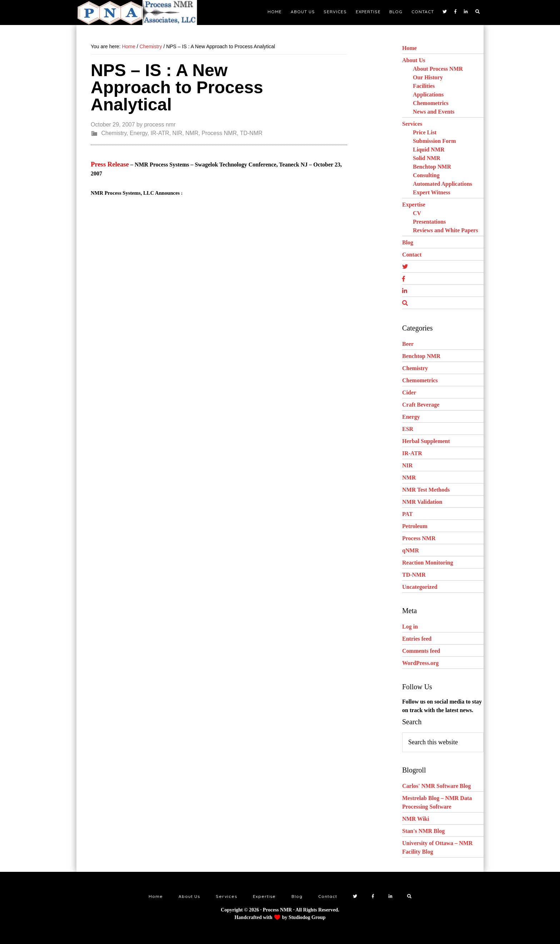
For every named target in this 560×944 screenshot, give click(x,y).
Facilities (424, 86)
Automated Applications (442, 184)
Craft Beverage (421, 405)
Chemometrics (431, 103)
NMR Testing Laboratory (141, 13)
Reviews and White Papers (445, 230)
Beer (408, 344)
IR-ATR (160, 133)
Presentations (429, 222)
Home (409, 48)
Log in (410, 627)
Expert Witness (432, 192)
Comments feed (421, 651)
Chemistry (114, 133)
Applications (428, 95)
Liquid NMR (429, 150)
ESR (408, 429)
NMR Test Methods (426, 490)
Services (412, 124)
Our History (428, 77)
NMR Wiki (416, 819)
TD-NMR (251, 133)
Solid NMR (427, 158)
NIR (177, 133)
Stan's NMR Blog (423, 831)
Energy (139, 133)
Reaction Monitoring (428, 563)
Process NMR (219, 133)
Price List (425, 132)
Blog (408, 242)
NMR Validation (422, 502)
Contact (412, 255)
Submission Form (434, 141)
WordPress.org (420, 663)
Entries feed (417, 639)
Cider (409, 392)
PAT (407, 514)
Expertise (414, 205)
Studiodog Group (307, 917)
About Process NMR (438, 69)
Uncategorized (420, 587)
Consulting (426, 175)
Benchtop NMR (432, 167)
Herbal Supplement (426, 441)
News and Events (434, 112)
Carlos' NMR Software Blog (436, 786)
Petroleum (415, 526)
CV (417, 213)
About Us (414, 60)
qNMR (411, 550)
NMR (192, 133)
